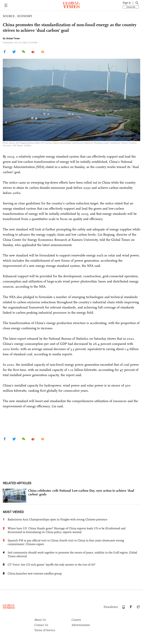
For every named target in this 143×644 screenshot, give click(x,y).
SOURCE (9, 16)
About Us (40, 620)
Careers (76, 620)
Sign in (127, 3)
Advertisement (81, 625)
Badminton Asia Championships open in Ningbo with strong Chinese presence (57, 519)
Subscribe (131, 7)
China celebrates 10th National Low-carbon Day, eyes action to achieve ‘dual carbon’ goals (81, 492)
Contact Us (41, 625)
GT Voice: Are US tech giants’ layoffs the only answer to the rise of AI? (52, 565)
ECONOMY (25, 16)
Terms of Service (45, 630)
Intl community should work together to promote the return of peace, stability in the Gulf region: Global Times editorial (72, 554)
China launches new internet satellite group (35, 573)
